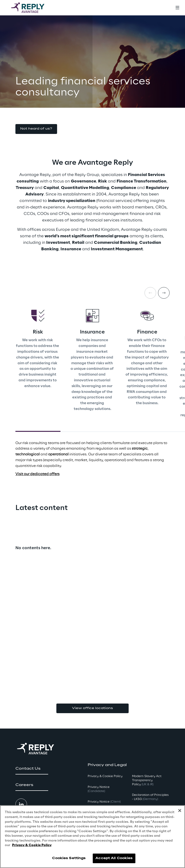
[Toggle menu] (177, 8)
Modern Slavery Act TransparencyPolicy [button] (147, 780)
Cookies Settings (69, 858)
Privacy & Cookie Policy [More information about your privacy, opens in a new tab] (32, 845)
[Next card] (164, 293)
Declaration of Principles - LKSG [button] (150, 797)
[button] (36, 129)
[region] (92, 837)
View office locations (92, 708)
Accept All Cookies (114, 858)
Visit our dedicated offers (37, 474)
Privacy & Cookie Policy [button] (105, 776)
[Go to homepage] (33, 8)
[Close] (180, 811)
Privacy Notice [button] (99, 789)
